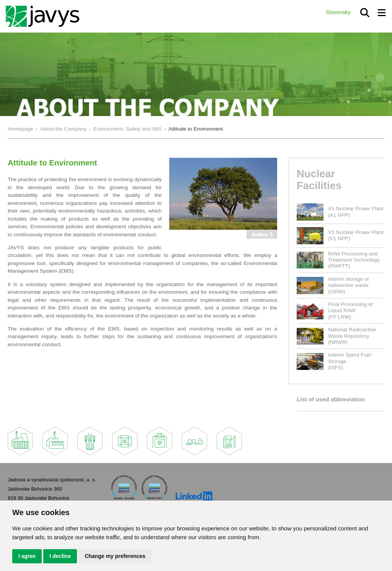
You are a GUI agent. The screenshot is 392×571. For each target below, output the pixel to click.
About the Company (63, 129)
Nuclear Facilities (319, 180)
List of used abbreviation (331, 399)
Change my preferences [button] (115, 556)
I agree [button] (27, 556)
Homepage (20, 129)
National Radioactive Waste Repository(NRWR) (352, 336)
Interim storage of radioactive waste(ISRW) (348, 285)
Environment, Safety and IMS (127, 129)
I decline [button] (60, 556)
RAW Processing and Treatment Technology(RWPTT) (354, 260)
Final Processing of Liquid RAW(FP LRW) (350, 311)
